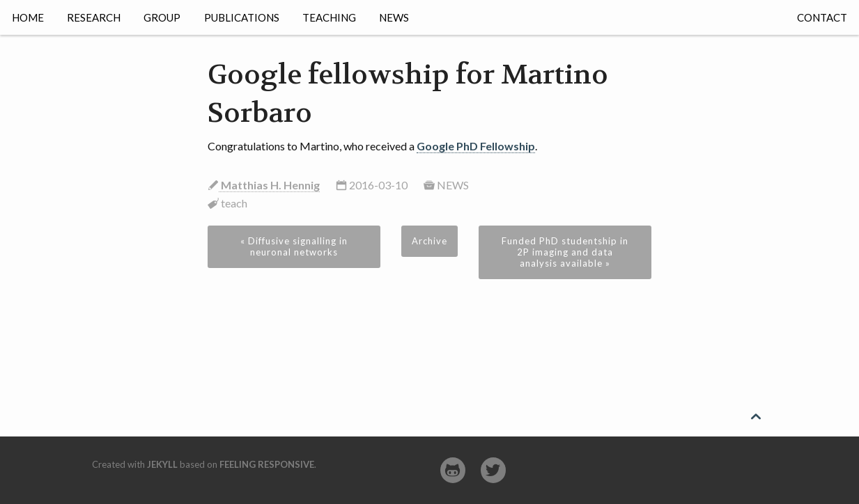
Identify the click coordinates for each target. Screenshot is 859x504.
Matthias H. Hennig (269, 185)
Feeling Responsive (267, 464)
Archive (429, 241)
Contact (822, 17)
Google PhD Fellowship (476, 146)
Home (28, 17)
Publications (242, 17)
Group (162, 17)
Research (94, 17)
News (394, 17)
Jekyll (162, 464)
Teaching (329, 17)
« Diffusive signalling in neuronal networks (294, 246)
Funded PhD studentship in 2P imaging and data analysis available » (565, 252)
